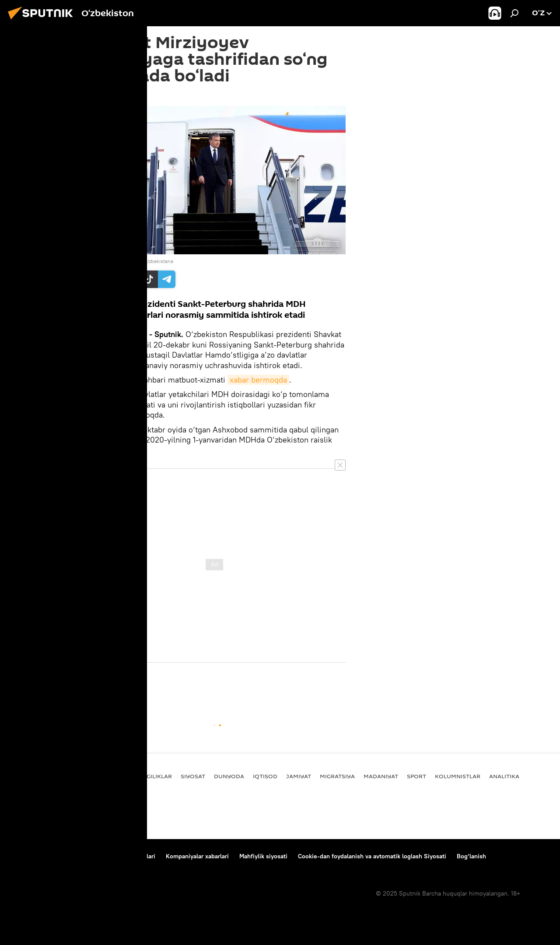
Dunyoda (229, 776)
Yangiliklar (153, 776)
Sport (416, 776)
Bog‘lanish (24, 856)
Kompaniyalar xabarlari (197, 856)
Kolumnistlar (458, 776)
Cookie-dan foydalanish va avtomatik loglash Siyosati (372, 856)
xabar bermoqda (258, 380)
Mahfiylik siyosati (263, 856)
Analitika (504, 776)
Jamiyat (299, 776)
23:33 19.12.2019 (106, 95)
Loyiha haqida (68, 856)
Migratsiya (337, 776)
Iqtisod (265, 776)
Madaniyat (381, 776)
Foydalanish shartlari (126, 856)
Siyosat (96, 687)
